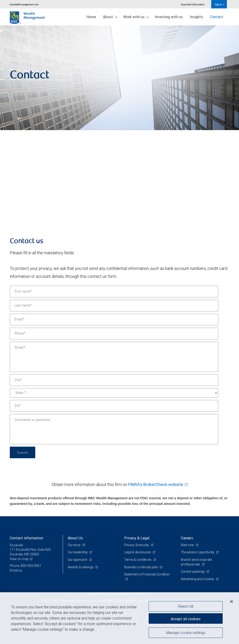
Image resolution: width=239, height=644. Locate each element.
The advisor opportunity (198, 552)
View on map (19, 559)
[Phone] (114, 334)
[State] (114, 393)
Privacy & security (137, 545)
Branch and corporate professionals (196, 562)
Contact (217, 17)
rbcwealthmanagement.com (24, 4)
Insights (196, 17)
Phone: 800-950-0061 (26, 566)
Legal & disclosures (138, 552)
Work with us (136, 17)
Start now (188, 545)
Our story (74, 545)
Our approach (78, 560)
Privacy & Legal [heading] (137, 538)
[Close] (232, 602)
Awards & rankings (81, 567)
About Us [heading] (75, 538)
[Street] (114, 357)
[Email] (114, 320)
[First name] (114, 292)
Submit (23, 452)
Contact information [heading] (26, 538)
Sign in (220, 4)
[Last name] (114, 306)
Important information (193, 4)
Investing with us (169, 17)
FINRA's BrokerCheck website (156, 484)
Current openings (193, 572)
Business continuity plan (141, 567)
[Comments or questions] (114, 429)
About (110, 17)
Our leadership (78, 552)
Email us (16, 570)
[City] (114, 380)
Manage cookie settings (186, 633)
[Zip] (114, 406)
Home (91, 17)
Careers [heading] (187, 538)
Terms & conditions (138, 560)
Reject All (186, 606)
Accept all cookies (186, 618)
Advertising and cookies (198, 579)
